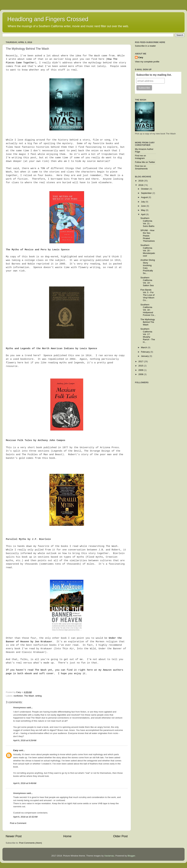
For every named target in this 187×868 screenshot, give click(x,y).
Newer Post (14, 836)
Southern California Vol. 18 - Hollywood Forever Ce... (148, 310)
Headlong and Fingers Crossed (48, 19)
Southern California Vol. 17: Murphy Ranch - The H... (148, 335)
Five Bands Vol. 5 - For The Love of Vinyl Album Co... (147, 295)
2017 (141, 361)
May (143, 210)
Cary (16, 750)
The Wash (29, 696)
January (145, 356)
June (144, 206)
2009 (141, 370)
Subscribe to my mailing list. (154, 75)
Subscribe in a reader (145, 46)
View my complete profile (147, 62)
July (143, 202)
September (147, 193)
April (144, 214)
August (145, 197)
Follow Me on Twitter (145, 162)
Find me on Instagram (140, 157)
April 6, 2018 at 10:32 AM (25, 817)
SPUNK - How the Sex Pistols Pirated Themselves (148, 236)
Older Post (120, 836)
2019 (141, 181)
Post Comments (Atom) (31, 843)
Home (67, 836)
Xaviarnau (109, 856)
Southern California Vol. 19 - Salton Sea (147, 282)
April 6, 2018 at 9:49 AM (25, 783)
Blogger (131, 856)
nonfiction (18, 696)
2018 (141, 185)
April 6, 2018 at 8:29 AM (25, 740)
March (144, 347)
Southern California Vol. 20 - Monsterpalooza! (148, 250)
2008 (141, 374)
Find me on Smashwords (141, 167)
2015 (141, 366)
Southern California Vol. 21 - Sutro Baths (147, 222)
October (145, 189)
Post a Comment (18, 823)
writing (38, 696)
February (146, 352)
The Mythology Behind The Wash (148, 322)
